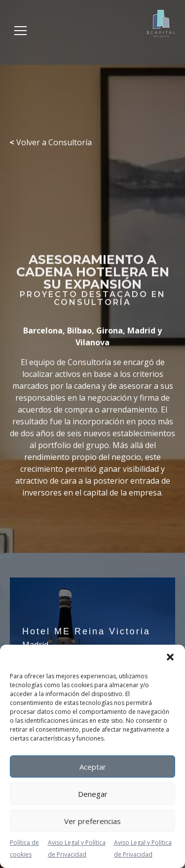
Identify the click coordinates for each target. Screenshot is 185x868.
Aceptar (93, 767)
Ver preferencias (92, 821)
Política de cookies (24, 848)
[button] (170, 657)
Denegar (93, 794)
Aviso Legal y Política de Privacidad (77, 848)
